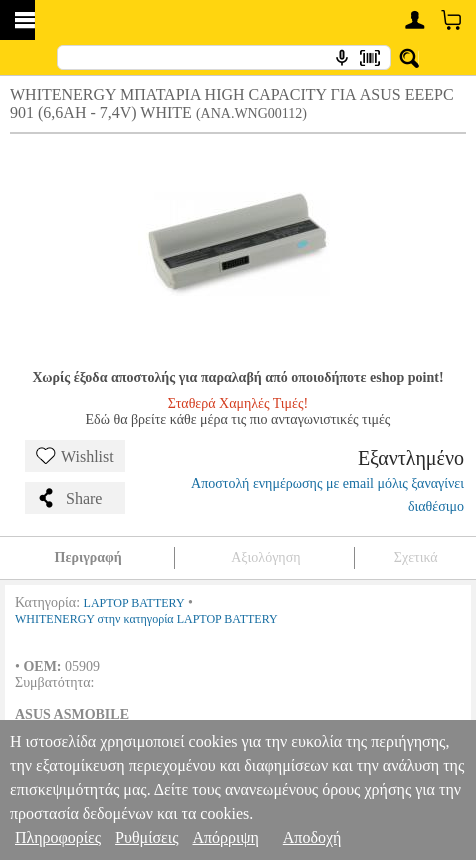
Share (69, 498)
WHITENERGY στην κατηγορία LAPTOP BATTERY (146, 619)
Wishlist (75, 456)
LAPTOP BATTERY (134, 603)
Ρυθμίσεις (146, 837)
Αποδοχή (312, 837)
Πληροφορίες (58, 837)
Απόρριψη (225, 837)
